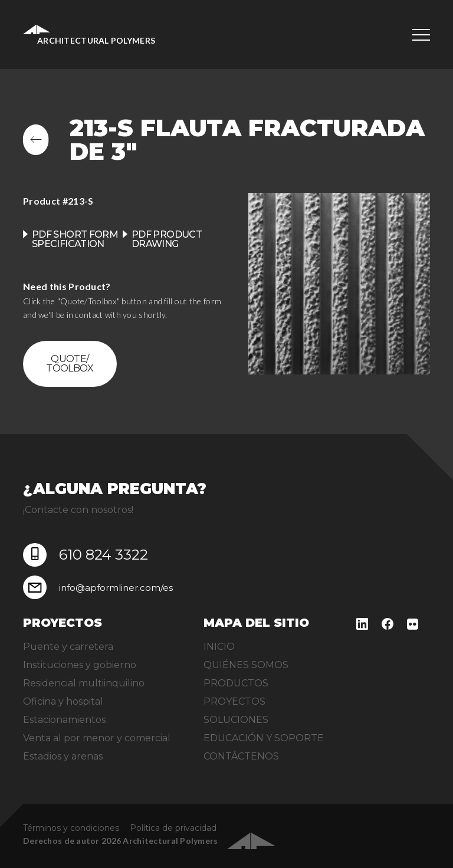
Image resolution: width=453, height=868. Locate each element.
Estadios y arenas (63, 756)
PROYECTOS (234, 701)
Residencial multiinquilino (84, 683)
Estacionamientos (64, 720)
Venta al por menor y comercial (97, 738)
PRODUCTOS (236, 683)
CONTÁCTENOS (241, 756)
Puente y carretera (68, 647)
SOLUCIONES (236, 720)
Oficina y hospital (63, 701)
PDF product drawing (167, 239)
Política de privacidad (173, 828)
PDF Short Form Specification (75, 239)
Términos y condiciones (71, 828)
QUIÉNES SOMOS (246, 665)
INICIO (219, 647)
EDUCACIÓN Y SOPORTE (264, 738)
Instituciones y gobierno (80, 665)
